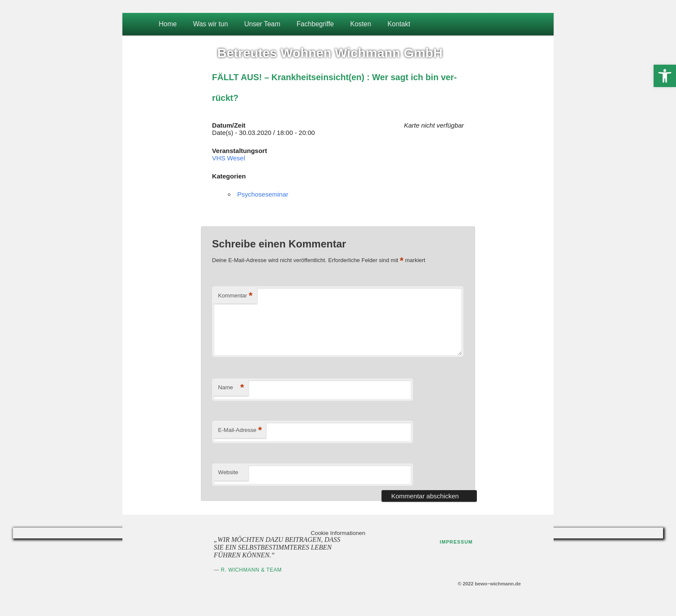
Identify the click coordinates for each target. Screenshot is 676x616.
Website (228, 472)
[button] (665, 76)
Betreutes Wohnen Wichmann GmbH (330, 53)
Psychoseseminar (263, 194)
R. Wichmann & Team (251, 570)
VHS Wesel (228, 158)
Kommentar (235, 296)
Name (231, 388)
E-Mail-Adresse (240, 430)
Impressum (456, 542)
